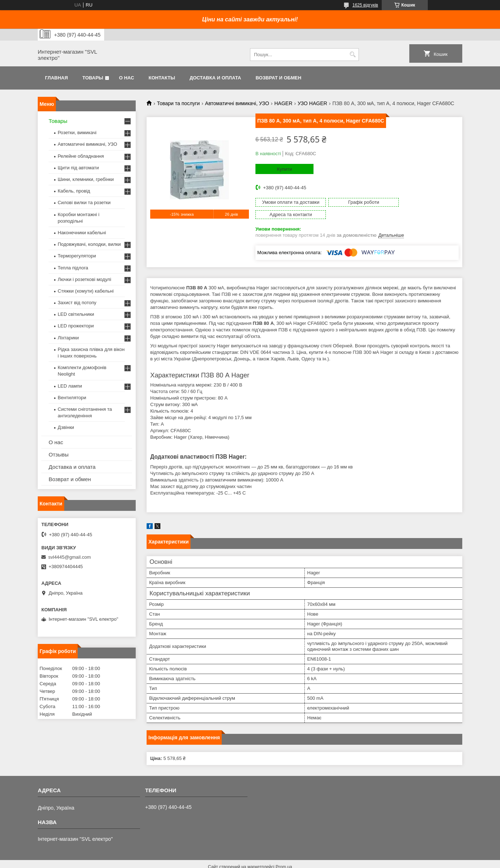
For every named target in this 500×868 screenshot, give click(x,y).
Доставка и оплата (215, 78)
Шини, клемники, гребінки (86, 179)
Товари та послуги (178, 103)
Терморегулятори (77, 256)
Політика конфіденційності (312, 861)
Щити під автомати (78, 168)
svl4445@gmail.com (69, 557)
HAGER (283, 103)
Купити (284, 169)
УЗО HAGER (312, 103)
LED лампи (70, 386)
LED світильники (76, 314)
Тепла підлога (73, 268)
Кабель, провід (74, 191)
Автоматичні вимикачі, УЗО (237, 103)
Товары (93, 78)
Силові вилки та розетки (84, 202)
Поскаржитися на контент (255, 861)
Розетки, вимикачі (77, 133)
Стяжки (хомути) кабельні (86, 291)
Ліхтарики (68, 338)
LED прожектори (76, 326)
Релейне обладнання (81, 156)
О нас (127, 78)
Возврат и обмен (278, 78)
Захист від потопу (77, 303)
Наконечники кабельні (82, 233)
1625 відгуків (365, 5)
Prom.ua (284, 855)
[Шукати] (353, 55)
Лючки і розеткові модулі (84, 279)
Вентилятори (72, 398)
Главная (56, 78)
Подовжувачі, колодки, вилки (89, 244)
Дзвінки (66, 427)
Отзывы (59, 454)
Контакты (162, 78)
